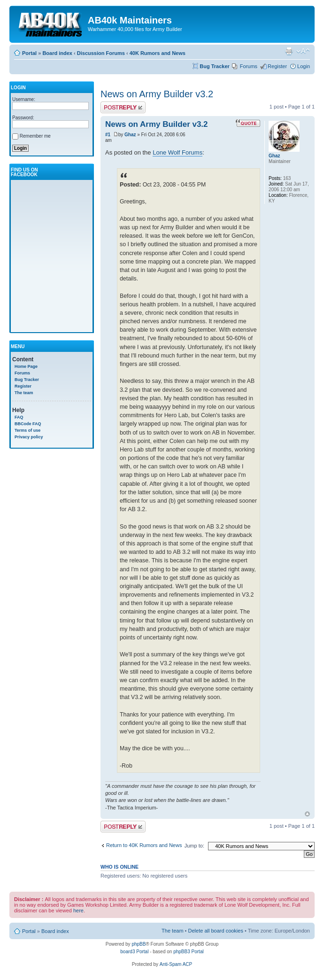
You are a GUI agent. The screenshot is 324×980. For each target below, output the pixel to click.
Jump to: (194, 846)
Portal (29, 53)
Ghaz (130, 135)
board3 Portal (134, 952)
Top (307, 814)
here (78, 910)
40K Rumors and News (158, 53)
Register (277, 66)
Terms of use (27, 430)
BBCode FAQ (28, 424)
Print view (289, 51)
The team (24, 393)
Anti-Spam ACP (176, 964)
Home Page (26, 366)
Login (304, 66)
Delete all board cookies (216, 931)
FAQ (19, 417)
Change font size (303, 51)
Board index (57, 53)
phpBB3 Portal (189, 952)
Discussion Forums (101, 53)
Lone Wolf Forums (177, 152)
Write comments (123, 107)
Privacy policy (29, 437)
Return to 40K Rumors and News (144, 845)
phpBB (139, 944)
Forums (249, 66)
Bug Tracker (215, 66)
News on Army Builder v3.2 (157, 94)
